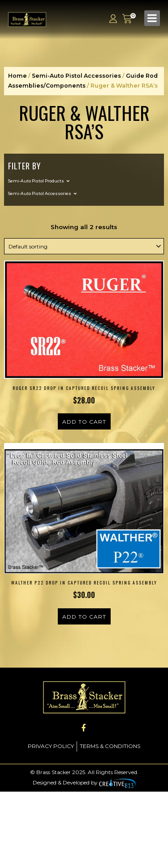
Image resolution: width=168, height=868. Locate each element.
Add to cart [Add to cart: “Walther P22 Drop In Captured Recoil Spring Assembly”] (84, 617)
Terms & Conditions (110, 746)
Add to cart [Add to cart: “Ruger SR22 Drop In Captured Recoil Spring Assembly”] (84, 422)
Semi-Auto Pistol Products (36, 181)
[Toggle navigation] (152, 18)
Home (17, 76)
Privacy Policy (51, 746)
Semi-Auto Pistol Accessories (76, 76)
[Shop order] (84, 246)
